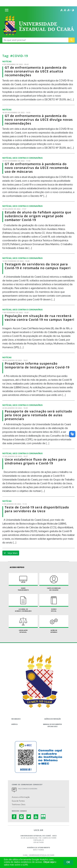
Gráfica (14, 724)
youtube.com (36, 817)
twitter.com (29, 817)
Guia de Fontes (18, 801)
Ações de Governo (54, 624)
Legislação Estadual (23, 624)
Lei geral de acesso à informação (23, 603)
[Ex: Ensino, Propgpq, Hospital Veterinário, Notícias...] (35, 40)
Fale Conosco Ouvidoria (28, 789)
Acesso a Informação (21, 797)
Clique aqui (49, 862)
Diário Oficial (54, 603)
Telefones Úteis (19, 804)
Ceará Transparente (23, 582)
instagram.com (21, 817)
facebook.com (14, 817)
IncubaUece (16, 719)
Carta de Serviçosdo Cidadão (54, 582)
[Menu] (7, 10)
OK (68, 862)
